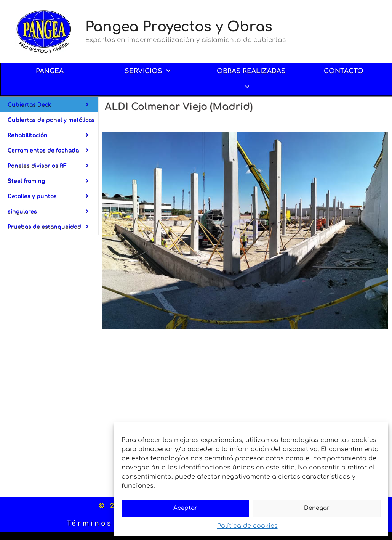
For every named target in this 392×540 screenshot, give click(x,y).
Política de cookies (247, 526)
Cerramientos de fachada (53, 153)
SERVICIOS (153, 71)
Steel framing (53, 183)
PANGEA (50, 71)
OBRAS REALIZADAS (251, 81)
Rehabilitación (53, 138)
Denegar (317, 508)
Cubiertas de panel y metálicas (53, 122)
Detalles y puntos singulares (53, 206)
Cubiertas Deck (53, 105)
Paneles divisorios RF (53, 168)
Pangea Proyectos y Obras (179, 27)
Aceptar (185, 508)
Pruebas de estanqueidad (53, 227)
